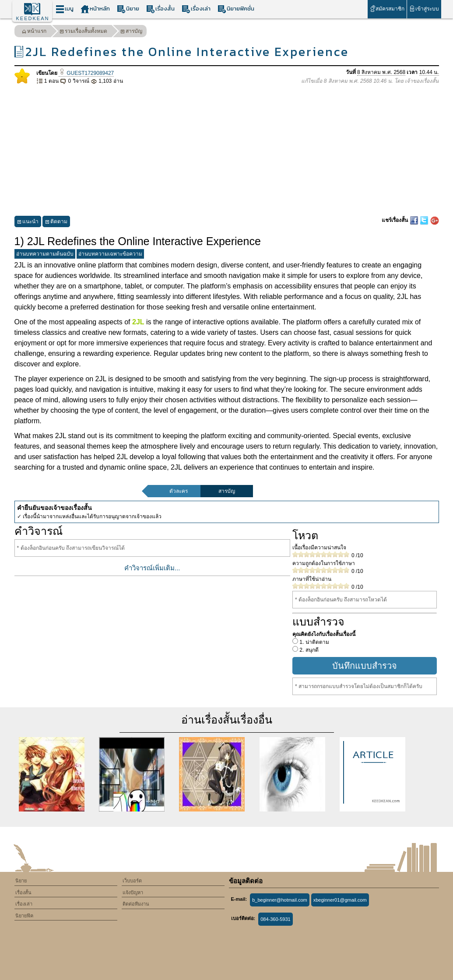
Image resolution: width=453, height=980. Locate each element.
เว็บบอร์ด (132, 881)
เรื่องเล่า (196, 9)
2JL (138, 322)
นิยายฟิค (24, 916)
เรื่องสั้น (160, 9)
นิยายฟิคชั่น (236, 9)
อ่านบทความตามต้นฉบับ (45, 254)
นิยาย (128, 9)
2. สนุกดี (308, 650)
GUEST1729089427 (86, 73)
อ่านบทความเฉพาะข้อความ (110, 254)
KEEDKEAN (33, 18)
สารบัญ (131, 32)
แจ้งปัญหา (133, 892)
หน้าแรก (34, 32)
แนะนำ (28, 223)
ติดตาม (56, 223)
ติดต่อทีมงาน (136, 904)
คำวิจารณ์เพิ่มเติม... (152, 568)
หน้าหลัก (95, 9)
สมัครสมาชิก (387, 9)
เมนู (65, 9)
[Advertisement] (227, 151)
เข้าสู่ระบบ (424, 9)
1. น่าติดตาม (314, 642)
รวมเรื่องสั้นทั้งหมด (83, 32)
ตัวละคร (179, 491)
